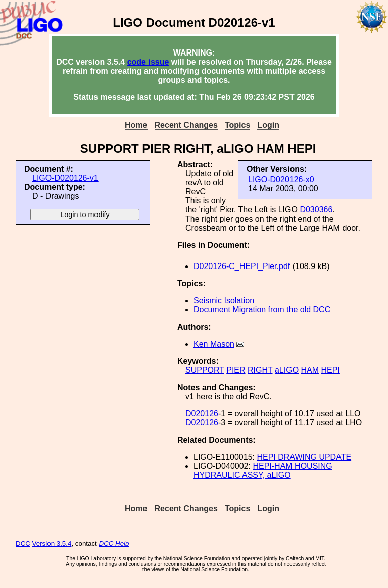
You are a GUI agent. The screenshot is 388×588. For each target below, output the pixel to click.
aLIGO (287, 370)
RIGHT (260, 370)
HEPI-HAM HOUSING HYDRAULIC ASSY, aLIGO (263, 471)
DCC (23, 543)
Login (268, 125)
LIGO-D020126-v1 (65, 178)
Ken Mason (214, 344)
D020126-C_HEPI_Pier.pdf (242, 266)
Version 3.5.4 (52, 543)
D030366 (316, 210)
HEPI (331, 370)
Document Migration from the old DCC (262, 310)
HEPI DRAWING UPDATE (304, 457)
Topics (237, 125)
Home (136, 125)
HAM (310, 370)
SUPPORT (205, 370)
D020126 (202, 414)
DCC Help (114, 543)
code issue (148, 62)
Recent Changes (186, 125)
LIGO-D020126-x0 (281, 179)
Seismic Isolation (224, 301)
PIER (236, 370)
